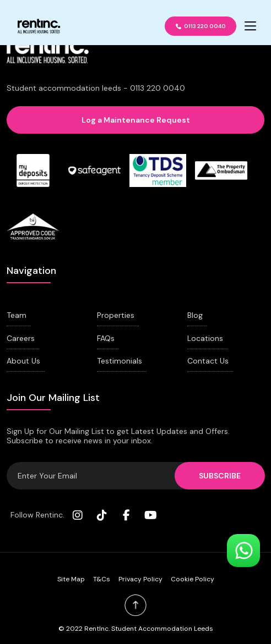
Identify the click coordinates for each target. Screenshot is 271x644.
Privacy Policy (140, 579)
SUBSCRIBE (220, 476)
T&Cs (102, 579)
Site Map (71, 579)
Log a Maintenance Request (136, 120)
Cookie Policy (193, 579)
